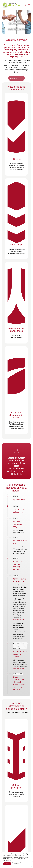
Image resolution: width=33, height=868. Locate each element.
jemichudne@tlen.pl (18, 619)
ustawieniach (7, 860)
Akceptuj (7, 864)
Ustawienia (16, 864)
